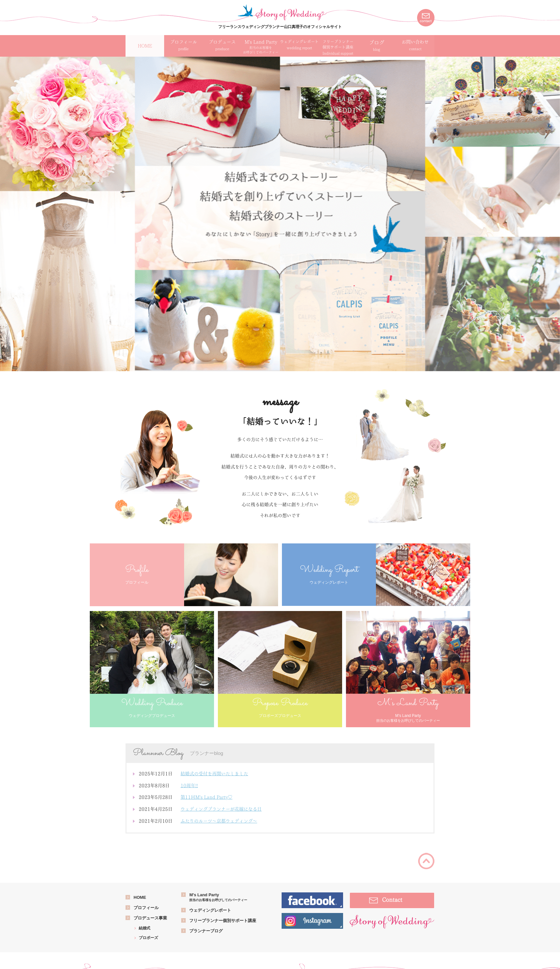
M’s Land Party (218, 897)
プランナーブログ (206, 931)
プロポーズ (148, 938)
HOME (140, 897)
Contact (392, 900)
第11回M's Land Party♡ (206, 797)
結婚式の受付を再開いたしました (214, 774)
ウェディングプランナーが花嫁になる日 (221, 809)
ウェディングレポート (210, 910)
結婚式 (145, 928)
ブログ (377, 46)
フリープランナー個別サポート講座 (223, 921)
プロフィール (146, 908)
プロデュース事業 (150, 918)
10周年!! (189, 786)
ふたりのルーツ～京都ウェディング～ (219, 821)
